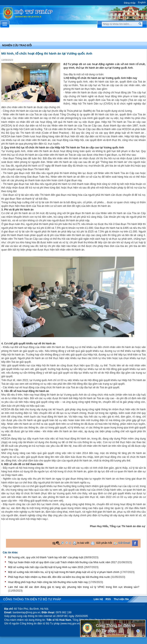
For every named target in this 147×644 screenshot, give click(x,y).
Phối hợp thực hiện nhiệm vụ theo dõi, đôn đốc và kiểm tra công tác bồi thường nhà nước (59, 577)
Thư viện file (121, 599)
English (142, 2)
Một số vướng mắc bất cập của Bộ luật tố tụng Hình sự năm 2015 (46, 567)
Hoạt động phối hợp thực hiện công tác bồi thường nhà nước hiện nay (48, 582)
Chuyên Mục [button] (73, 36)
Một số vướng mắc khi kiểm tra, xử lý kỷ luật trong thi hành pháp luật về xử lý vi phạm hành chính (64, 572)
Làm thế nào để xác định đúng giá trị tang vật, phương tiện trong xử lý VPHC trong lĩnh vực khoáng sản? (74, 587)
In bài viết (83, 543)
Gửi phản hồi (104, 543)
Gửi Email (124, 543)
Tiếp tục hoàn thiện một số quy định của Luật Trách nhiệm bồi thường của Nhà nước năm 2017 (62, 562)
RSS (108, 599)
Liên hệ (98, 599)
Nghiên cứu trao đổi (17, 45)
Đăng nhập (130, 3)
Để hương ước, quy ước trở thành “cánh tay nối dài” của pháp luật (46, 557)
